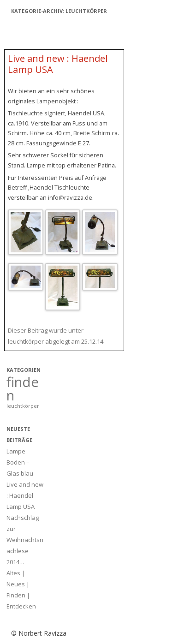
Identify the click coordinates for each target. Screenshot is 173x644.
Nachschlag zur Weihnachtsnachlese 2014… (25, 540)
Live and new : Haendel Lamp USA (58, 64)
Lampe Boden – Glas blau (20, 462)
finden (23, 389)
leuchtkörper (26, 341)
